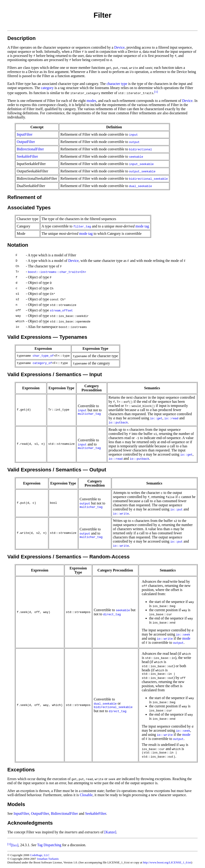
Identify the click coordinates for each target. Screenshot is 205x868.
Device (119, 47)
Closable (86, 795)
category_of (42, 363)
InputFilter (25, 134)
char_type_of (43, 356)
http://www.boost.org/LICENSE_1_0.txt (167, 862)
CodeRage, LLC (40, 855)
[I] (15, 845)
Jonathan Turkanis (48, 859)
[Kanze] (110, 832)
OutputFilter (26, 142)
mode (186, 638)
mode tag (142, 226)
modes (91, 101)
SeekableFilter (27, 156)
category (47, 88)
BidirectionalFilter (30, 149)
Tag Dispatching (49, 845)
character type (117, 84)
